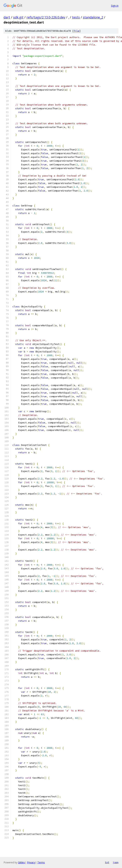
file (76, 31)
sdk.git (18, 17)
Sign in (115, 6)
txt (107, 862)
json (116, 862)
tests (76, 17)
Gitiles (21, 862)
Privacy (31, 862)
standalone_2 (93, 17)
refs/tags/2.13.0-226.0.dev (46, 17)
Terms (41, 862)
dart (7, 17)
